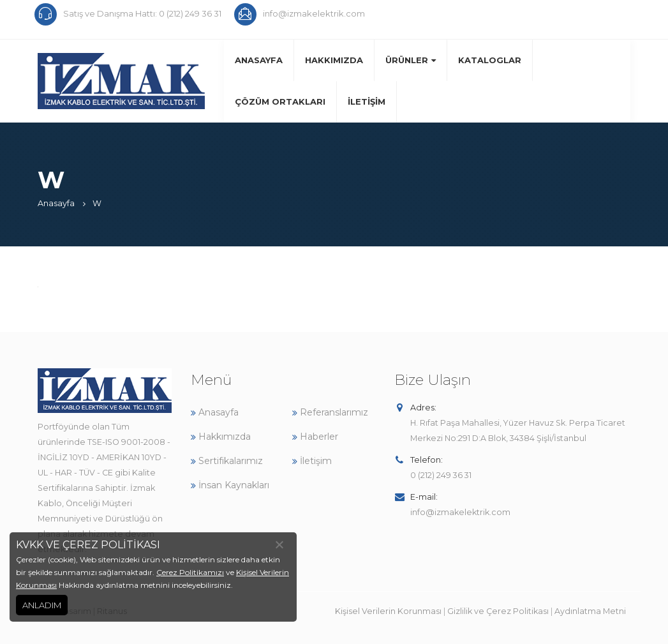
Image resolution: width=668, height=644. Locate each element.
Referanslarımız (330, 412)
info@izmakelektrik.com (460, 512)
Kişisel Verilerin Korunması (388, 611)
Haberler (315, 437)
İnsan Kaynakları (230, 485)
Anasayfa (259, 60)
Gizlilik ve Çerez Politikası (498, 611)
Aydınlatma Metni (590, 611)
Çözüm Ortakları (280, 101)
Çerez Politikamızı (190, 572)
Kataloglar (490, 60)
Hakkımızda (334, 60)
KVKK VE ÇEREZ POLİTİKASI (88, 545)
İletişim (367, 101)
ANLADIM (42, 605)
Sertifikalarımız (227, 461)
